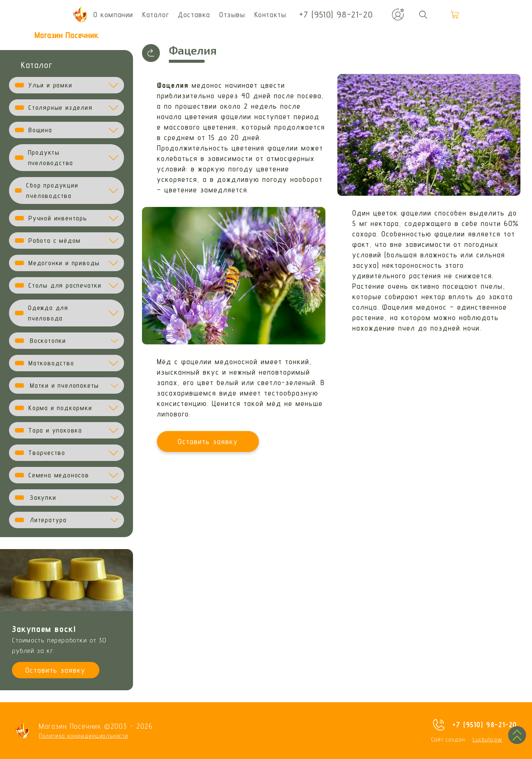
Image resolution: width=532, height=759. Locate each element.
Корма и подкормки (60, 408)
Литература (48, 520)
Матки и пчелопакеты (64, 385)
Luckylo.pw (487, 739)
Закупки (43, 497)
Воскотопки (48, 340)
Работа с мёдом (55, 240)
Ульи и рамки (50, 85)
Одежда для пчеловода (48, 313)
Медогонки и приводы (64, 263)
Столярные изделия (61, 107)
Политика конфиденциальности (83, 736)
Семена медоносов (59, 475)
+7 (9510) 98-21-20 (485, 725)
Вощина (40, 130)
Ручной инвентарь (58, 218)
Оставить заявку (55, 670)
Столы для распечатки (65, 285)
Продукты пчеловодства (51, 157)
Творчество (47, 453)
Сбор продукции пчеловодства (52, 190)
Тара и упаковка (55, 430)
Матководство (51, 363)
